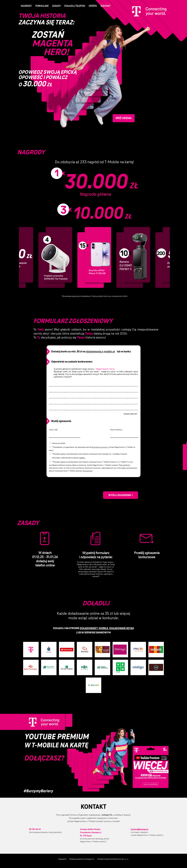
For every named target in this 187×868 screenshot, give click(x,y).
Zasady (56, 6)
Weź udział (124, 118)
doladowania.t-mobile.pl (100, 352)
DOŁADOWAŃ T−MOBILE (94, 628)
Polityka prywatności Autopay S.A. (82, 859)
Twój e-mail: (53, 430)
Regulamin (62, 859)
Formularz (42, 6)
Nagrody (26, 6)
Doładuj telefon (75, 6)
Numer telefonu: (117, 430)
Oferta (93, 6)
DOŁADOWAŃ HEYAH (122, 628)
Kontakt (105, 6)
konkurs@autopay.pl (139, 829)
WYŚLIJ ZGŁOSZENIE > (121, 495)
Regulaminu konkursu (100, 447)
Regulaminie (88, 471)
